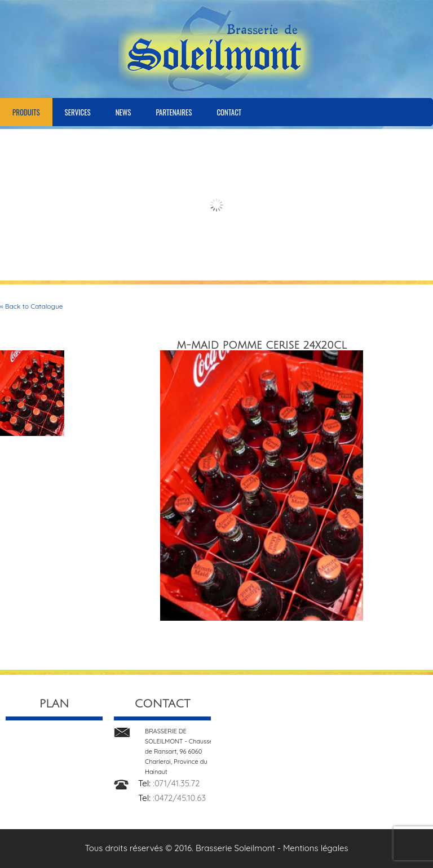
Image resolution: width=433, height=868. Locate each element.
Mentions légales (316, 848)
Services (78, 112)
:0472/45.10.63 (179, 798)
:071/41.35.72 (176, 783)
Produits (26, 112)
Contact (229, 112)
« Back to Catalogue (32, 306)
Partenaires (174, 112)
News (123, 112)
